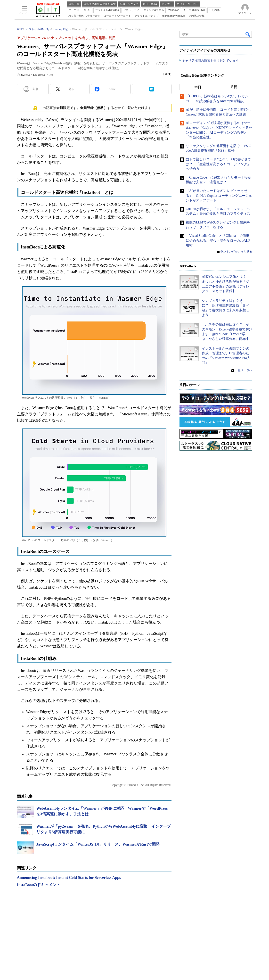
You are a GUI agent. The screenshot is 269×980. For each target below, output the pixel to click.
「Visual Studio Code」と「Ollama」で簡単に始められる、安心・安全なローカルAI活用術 (218, 241)
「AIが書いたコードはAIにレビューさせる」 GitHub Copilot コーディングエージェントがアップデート (219, 196)
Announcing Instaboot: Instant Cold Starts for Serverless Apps (69, 877)
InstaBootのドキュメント (39, 885)
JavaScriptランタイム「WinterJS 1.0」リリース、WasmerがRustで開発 (98, 844)
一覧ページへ (244, 371)
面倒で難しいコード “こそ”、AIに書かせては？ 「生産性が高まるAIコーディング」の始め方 (218, 164)
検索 (248, 34)
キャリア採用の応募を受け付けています (210, 61)
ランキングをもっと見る (236, 252)
